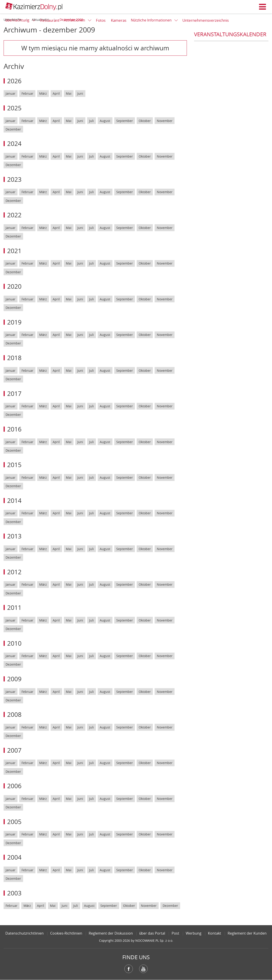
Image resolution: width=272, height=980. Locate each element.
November (165, 121)
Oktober (145, 121)
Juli (92, 121)
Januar (11, 93)
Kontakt (215, 933)
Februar (27, 93)
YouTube (143, 969)
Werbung (194, 933)
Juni (80, 93)
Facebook (129, 969)
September (125, 121)
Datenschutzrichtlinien (25, 933)
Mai (69, 93)
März (43, 93)
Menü (263, 7)
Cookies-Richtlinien (66, 933)
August (105, 121)
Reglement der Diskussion (111, 933)
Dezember (13, 129)
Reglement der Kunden (247, 933)
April (56, 93)
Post (175, 933)
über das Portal (152, 933)
